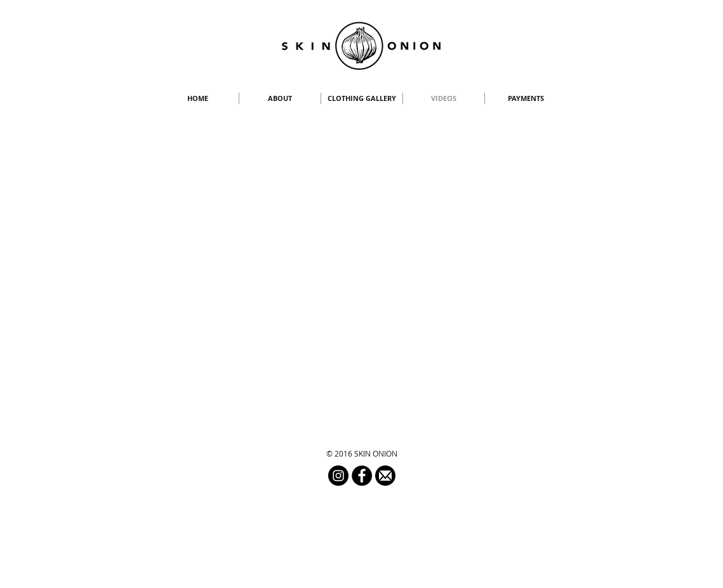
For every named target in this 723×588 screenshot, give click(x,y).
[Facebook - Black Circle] (362, 476)
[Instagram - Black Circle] (338, 476)
